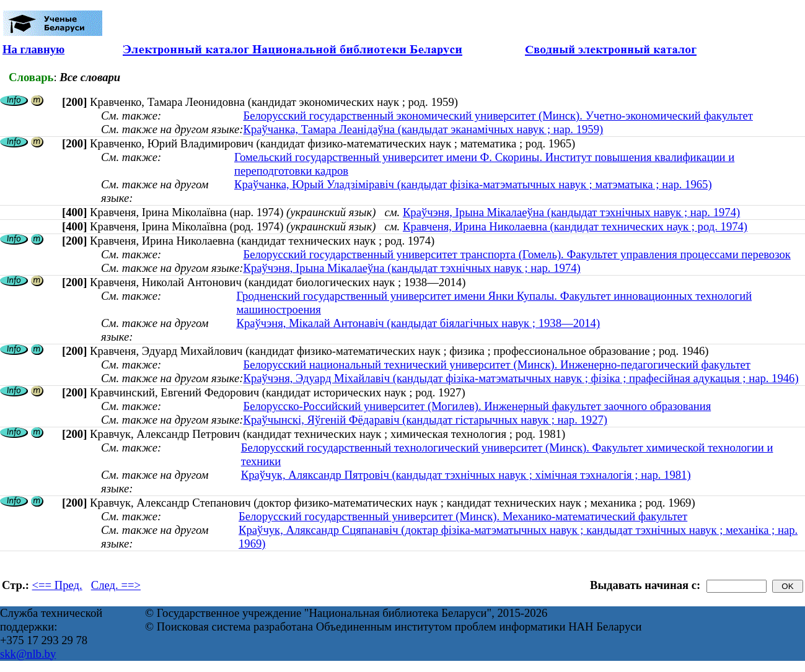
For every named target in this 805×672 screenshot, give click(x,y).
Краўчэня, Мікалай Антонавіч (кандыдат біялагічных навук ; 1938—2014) (418, 323)
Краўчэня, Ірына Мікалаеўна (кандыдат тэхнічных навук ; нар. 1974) (571, 212)
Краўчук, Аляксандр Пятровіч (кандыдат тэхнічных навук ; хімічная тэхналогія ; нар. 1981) (466, 475)
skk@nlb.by (28, 654)
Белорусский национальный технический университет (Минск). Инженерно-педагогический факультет (497, 364)
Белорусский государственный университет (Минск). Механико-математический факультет (463, 516)
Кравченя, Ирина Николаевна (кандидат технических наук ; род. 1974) (575, 226)
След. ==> (116, 585)
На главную (33, 49)
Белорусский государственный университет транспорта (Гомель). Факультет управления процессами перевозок (517, 254)
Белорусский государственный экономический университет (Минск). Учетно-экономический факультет (498, 116)
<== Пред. (57, 585)
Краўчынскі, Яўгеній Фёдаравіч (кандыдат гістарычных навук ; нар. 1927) (425, 420)
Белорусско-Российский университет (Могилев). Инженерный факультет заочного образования (477, 406)
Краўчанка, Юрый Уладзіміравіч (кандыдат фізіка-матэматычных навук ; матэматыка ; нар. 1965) (473, 184)
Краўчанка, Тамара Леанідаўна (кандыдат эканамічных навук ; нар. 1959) (423, 129)
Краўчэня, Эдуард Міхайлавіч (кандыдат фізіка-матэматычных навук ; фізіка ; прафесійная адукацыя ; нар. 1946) (521, 378)
